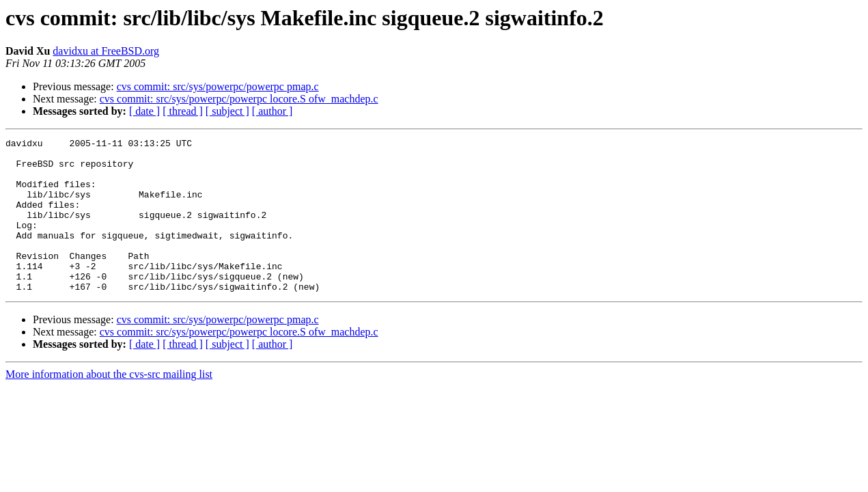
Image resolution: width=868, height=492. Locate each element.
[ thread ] (183, 111)
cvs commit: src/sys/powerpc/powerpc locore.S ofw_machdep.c (239, 99)
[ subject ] (227, 111)
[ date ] (144, 111)
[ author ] (272, 111)
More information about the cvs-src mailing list (109, 405)
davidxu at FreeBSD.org (106, 51)
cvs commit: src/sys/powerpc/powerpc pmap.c (218, 86)
